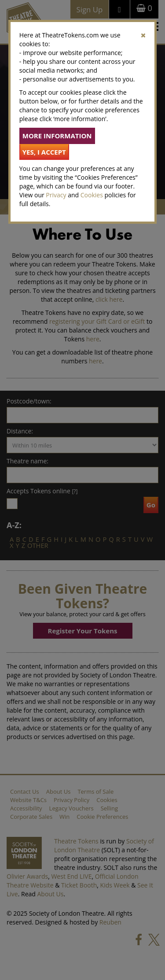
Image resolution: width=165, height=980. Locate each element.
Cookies (92, 195)
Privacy (56, 195)
